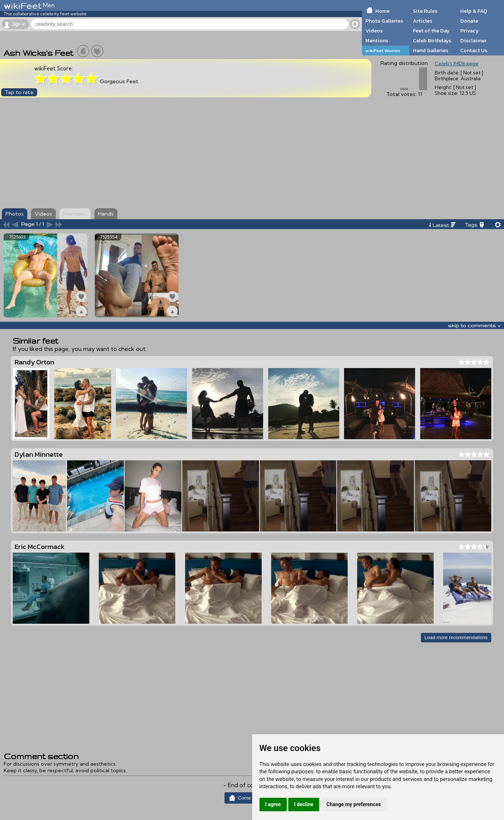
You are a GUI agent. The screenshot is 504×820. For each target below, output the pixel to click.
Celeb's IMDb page (457, 63)
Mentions (377, 40)
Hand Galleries (431, 50)
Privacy (470, 31)
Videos (374, 31)
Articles (423, 21)
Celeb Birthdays (432, 40)
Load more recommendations (456, 637)
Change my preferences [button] (354, 804)
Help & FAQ (474, 11)
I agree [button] (273, 804)
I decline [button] (304, 804)
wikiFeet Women (383, 51)
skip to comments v (474, 325)
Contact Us (474, 50)
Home (382, 11)
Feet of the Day (431, 31)
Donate (469, 21)
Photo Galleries (384, 21)
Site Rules (425, 11)
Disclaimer (473, 40)
